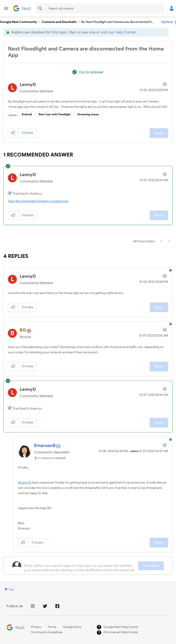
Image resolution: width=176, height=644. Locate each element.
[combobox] (100, 8)
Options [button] (167, 22)
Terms (52, 627)
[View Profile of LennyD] (28, 85)
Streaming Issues (88, 114)
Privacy (36, 627)
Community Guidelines (47, 632)
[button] (13, 133)
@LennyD (24, 483)
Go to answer (91, 72)
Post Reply (151, 566)
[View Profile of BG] (23, 330)
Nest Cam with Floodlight (55, 114)
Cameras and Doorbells (59, 22)
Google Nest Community (22, 8)
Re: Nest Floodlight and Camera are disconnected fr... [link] (117, 22)
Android (27, 114)
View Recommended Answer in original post (38, 201)
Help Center (126, 32)
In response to (52, 458)
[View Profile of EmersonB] (45, 446)
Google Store (72, 627)
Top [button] (11, 589)
